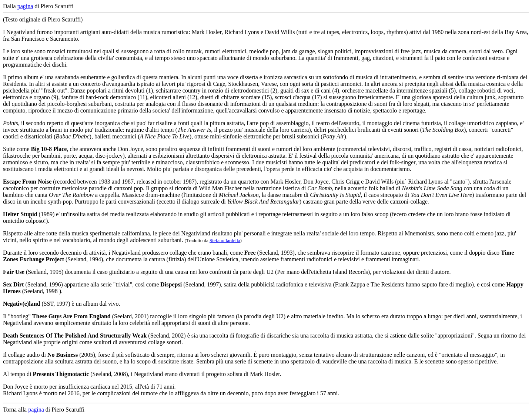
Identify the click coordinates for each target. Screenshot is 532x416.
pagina (25, 6)
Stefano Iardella (225, 240)
